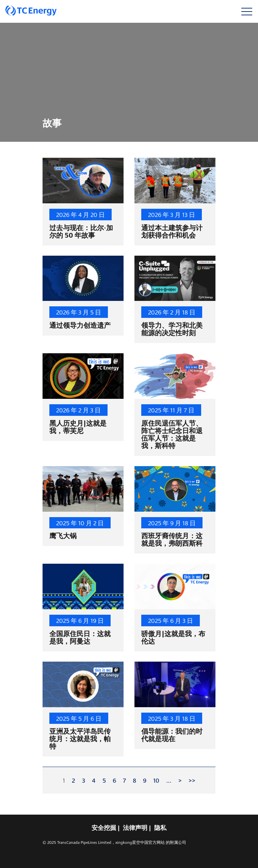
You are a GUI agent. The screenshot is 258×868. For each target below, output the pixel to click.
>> (192, 780)
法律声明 (135, 828)
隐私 (160, 828)
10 (156, 780)
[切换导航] (247, 11)
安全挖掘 (104, 828)
